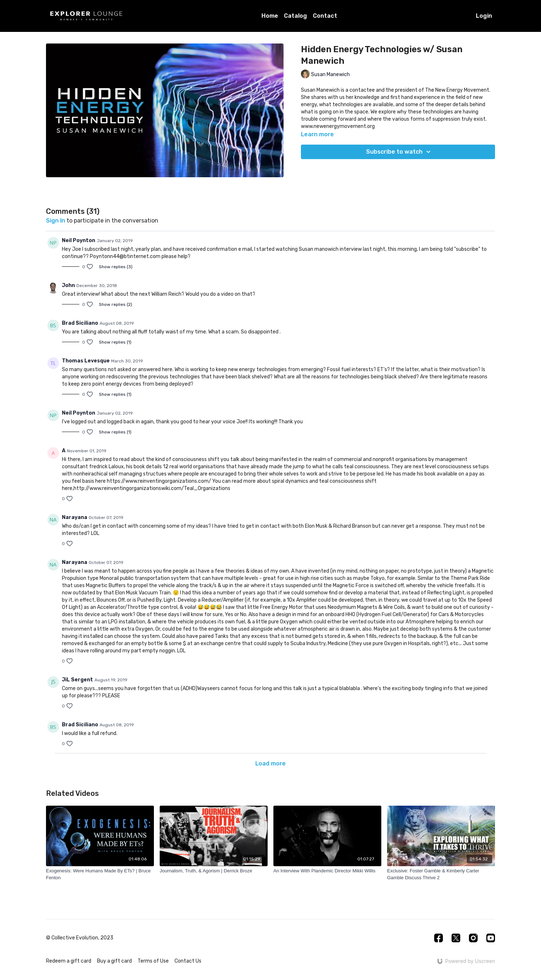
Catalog (295, 16)
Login (484, 16)
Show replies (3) (116, 267)
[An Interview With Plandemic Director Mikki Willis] (327, 871)
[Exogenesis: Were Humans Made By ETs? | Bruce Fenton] (100, 874)
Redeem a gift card (69, 961)
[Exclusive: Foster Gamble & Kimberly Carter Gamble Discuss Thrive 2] (441, 874)
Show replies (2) (116, 304)
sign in (56, 221)
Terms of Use (153, 961)
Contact (325, 16)
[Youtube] (491, 938)
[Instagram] (473, 938)
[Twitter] (456, 938)
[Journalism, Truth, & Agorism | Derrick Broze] (214, 871)
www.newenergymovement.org (338, 126)
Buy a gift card (114, 961)
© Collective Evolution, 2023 (80, 938)
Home (270, 16)
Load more (270, 763)
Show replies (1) (115, 342)
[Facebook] (439, 938)
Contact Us (188, 961)
